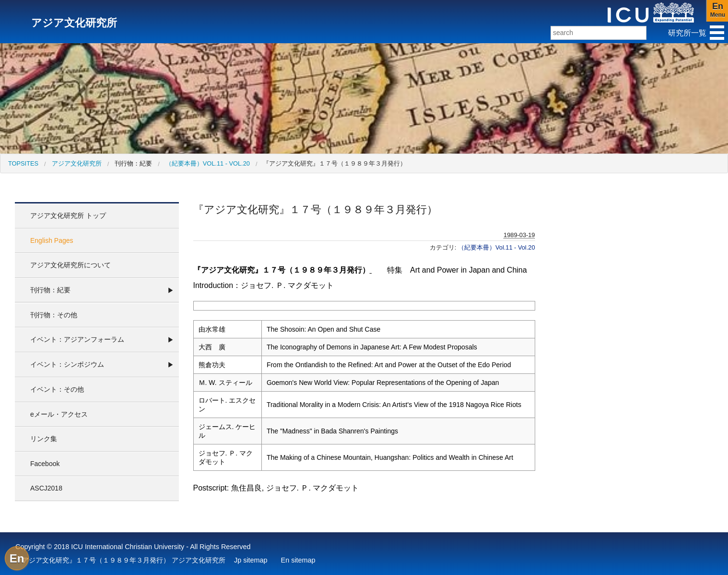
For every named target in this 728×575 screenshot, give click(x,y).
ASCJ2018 (46, 488)
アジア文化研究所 (77, 163)
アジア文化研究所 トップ (68, 216)
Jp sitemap (251, 560)
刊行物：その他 (54, 315)
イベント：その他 (57, 389)
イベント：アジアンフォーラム (77, 339)
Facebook (45, 464)
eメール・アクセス (59, 414)
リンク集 (44, 439)
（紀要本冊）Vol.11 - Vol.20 (208, 163)
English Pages (52, 240)
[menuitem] (23, 163)
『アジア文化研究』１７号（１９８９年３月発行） (335, 163)
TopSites (23, 163)
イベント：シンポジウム (67, 364)
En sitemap (298, 560)
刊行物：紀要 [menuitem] (133, 163)
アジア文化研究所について (70, 265)
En (17, 558)
